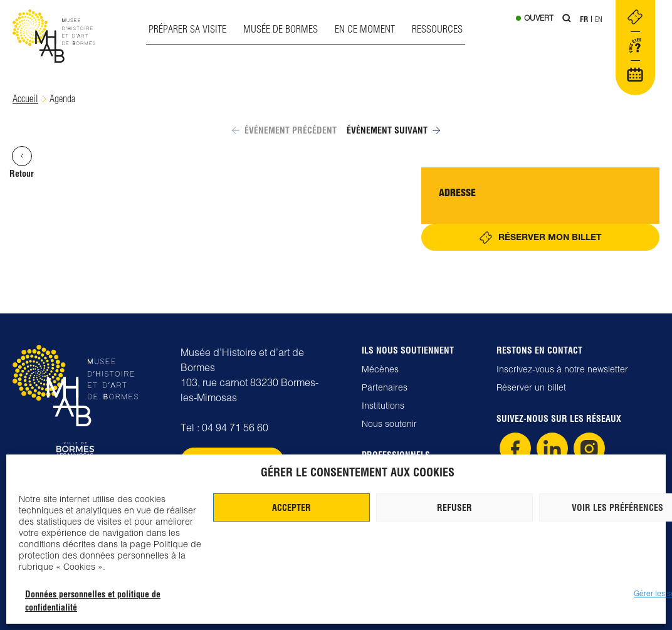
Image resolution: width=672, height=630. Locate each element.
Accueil (25, 99)
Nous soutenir (389, 424)
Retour (22, 163)
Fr (584, 19)
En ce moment (365, 29)
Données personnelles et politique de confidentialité (93, 601)
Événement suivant (393, 130)
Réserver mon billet (550, 237)
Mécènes (380, 369)
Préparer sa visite (187, 29)
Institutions (383, 406)
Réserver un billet (531, 387)
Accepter (291, 508)
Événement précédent (284, 130)
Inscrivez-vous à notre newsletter (562, 369)
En (599, 19)
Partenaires (385, 387)
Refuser (454, 508)
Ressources (437, 29)
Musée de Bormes (281, 29)
